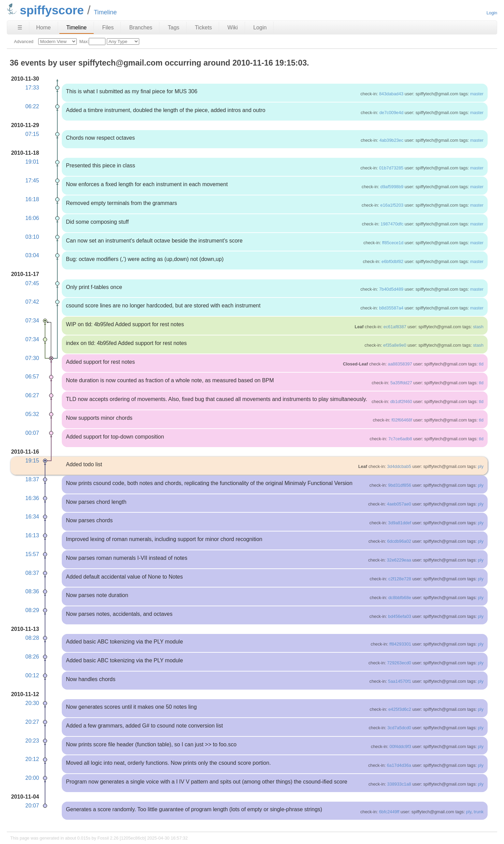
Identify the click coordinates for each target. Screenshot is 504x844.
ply (480, 466)
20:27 (32, 722)
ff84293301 (400, 644)
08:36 (32, 591)
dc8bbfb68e (400, 598)
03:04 (32, 255)
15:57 (32, 554)
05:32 (32, 414)
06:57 (32, 377)
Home (44, 27)
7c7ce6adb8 (400, 439)
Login (492, 13)
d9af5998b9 (392, 187)
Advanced (24, 41)
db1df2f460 (401, 402)
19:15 (32, 461)
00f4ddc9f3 (400, 746)
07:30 (32, 358)
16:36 (32, 498)
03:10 (32, 237)
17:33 (32, 88)
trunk (478, 812)
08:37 (32, 573)
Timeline (76, 27)
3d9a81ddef (400, 523)
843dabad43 (391, 94)
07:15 (32, 134)
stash (478, 327)
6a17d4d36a (399, 765)
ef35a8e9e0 (395, 345)
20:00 (32, 778)
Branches (141, 27)
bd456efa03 (400, 616)
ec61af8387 (395, 327)
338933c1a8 (399, 784)
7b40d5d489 (391, 289)
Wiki (233, 27)
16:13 (32, 535)
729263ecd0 (399, 663)
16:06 (32, 218)
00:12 (32, 675)
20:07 (32, 806)
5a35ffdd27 (401, 383)
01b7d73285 (391, 168)
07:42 (32, 302)
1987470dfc (392, 224)
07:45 (32, 283)
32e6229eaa (399, 560)
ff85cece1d (393, 243)
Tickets (203, 27)
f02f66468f (402, 420)
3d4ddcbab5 (399, 466)
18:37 (32, 479)
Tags (174, 27)
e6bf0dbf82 (392, 261)
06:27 (32, 395)
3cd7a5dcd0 (399, 728)
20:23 (32, 741)
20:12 (32, 759)
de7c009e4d (391, 113)
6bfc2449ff (389, 812)
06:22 (32, 106)
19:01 (32, 162)
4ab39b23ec (391, 140)
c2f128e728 (400, 579)
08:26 (32, 657)
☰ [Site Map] (20, 27)
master (477, 94)
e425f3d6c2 (400, 709)
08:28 (32, 638)
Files (108, 27)
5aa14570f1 (400, 681)
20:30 (32, 703)
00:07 (32, 433)
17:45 (32, 181)
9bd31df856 (400, 485)
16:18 (32, 199)
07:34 (32, 321)
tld (481, 364)
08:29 (32, 610)
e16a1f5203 (392, 205)
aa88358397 (400, 364)
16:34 (32, 517)
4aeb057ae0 (399, 504)
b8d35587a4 (391, 308)
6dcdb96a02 (399, 541)
